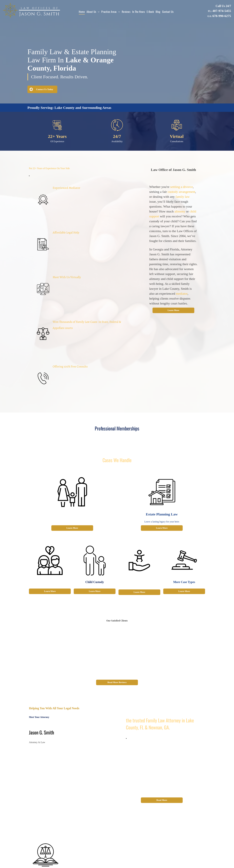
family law (183, 197)
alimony (180, 211)
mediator (182, 294)
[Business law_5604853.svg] (177, 130)
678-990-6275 (222, 16)
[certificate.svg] (57, 130)
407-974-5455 (222, 11)
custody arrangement (181, 192)
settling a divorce (182, 187)
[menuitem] (82, 12)
